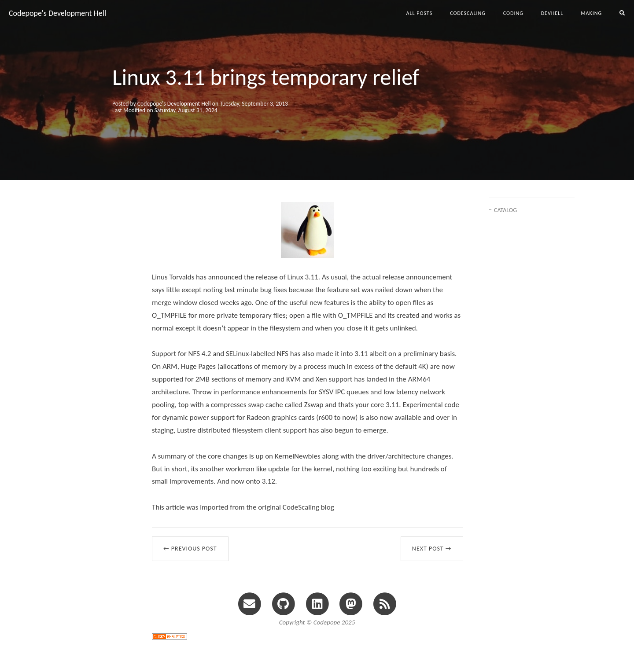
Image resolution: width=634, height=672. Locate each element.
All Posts (420, 13)
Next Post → (432, 549)
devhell (552, 13)
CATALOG (505, 210)
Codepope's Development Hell (57, 13)
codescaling (468, 13)
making (591, 13)
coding (513, 13)
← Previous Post (190, 549)
